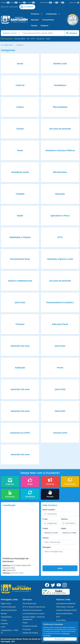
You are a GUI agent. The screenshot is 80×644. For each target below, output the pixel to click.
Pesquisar (72, 33)
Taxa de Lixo (40, 39)
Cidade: (64, 528)
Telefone (64, 519)
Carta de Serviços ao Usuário (33, 614)
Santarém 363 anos (20, 389)
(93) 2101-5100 (17, 573)
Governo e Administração (20, 281)
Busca (22, 3)
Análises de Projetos (30, 633)
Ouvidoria (44, 26)
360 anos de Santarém (60, 129)
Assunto (46, 538)
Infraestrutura (60, 172)
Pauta (20, 150)
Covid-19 (20, 85)
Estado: (45, 528)
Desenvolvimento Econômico (60, 302)
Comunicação (53, 14)
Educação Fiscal (60, 324)
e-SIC (3, 627)
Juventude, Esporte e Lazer (60, 259)
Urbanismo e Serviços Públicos (60, 150)
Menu (14, 3)
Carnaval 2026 (60, 433)
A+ (56, 3)
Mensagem (47, 547)
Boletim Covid (60, 64)
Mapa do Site (5, 7)
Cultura (20, 107)
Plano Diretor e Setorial (65, 607)
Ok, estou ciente (60, 639)
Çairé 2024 (60, 389)
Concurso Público (20, 39)
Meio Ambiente (60, 107)
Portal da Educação (8, 607)
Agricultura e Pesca (60, 216)
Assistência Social (20, 172)
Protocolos (27, 629)
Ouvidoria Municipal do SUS (66, 610)
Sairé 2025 (60, 411)
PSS (28, 39)
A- (62, 3)
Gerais (20, 64)
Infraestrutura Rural (20, 259)
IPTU (33, 39)
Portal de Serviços (29, 603)
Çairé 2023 (60, 346)
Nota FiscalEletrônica (64, 614)
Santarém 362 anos (20, 346)
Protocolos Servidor (30, 626)
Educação (35, 20)
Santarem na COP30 (20, 433)
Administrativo (14, 7)
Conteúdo (5, 3)
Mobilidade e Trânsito (20, 237)
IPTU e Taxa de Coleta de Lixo (34, 607)
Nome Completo (49, 510)
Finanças (20, 324)
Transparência (48, 20)
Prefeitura (37, 14)
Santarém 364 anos (20, 411)
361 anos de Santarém (60, 281)
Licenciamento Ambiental (66, 603)
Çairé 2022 (20, 302)
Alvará (48, 39)
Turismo (34, 26)
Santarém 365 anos (20, 454)
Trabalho (20, 194)
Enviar (60, 568)
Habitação (20, 368)
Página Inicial (8, 45)
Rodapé (31, 3)
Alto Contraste (46, 3)
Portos (60, 368)
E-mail (45, 519)
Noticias (4, 614)
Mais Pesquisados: (7, 39)
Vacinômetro (60, 85)
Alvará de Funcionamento (32, 610)
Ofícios (25, 623)
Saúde (20, 216)
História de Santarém (9, 610)
